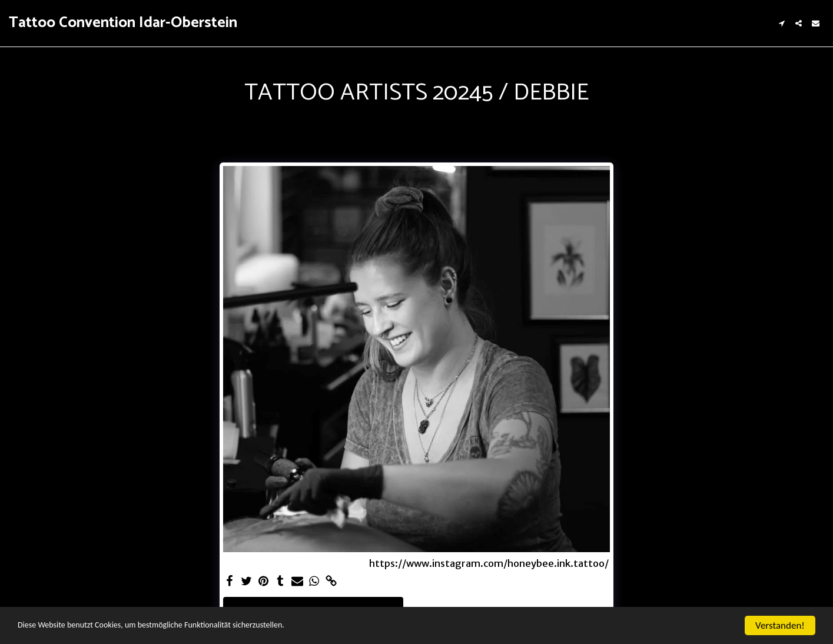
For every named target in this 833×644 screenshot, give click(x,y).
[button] (781, 23)
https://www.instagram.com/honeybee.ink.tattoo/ (489, 564)
